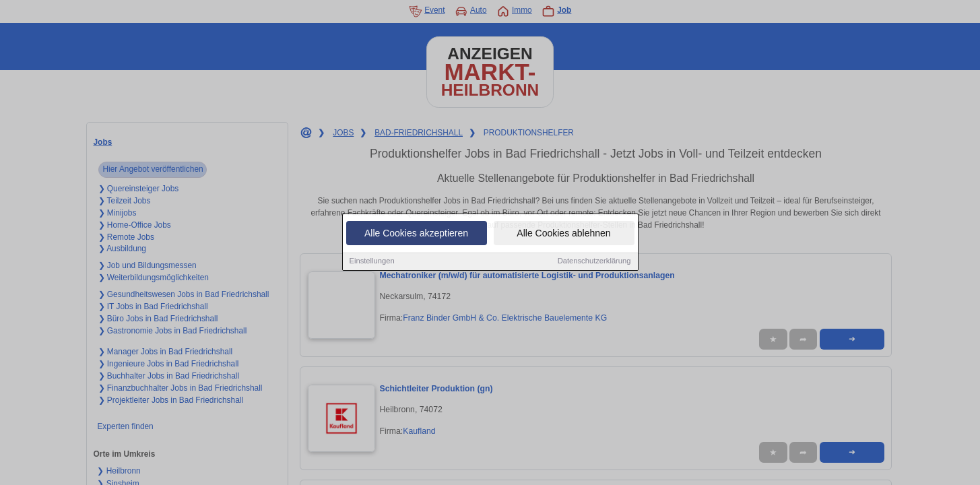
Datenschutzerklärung (594, 261)
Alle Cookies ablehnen (563, 234)
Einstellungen (372, 261)
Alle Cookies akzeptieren (416, 234)
